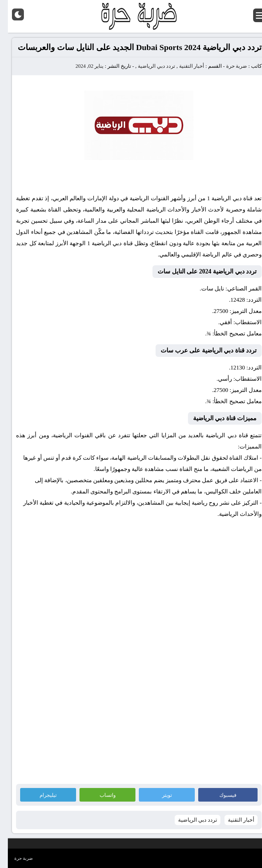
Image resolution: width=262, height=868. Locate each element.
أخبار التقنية (184, 66)
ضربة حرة (228, 66)
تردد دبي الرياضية (149, 66)
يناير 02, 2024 (82, 66)
